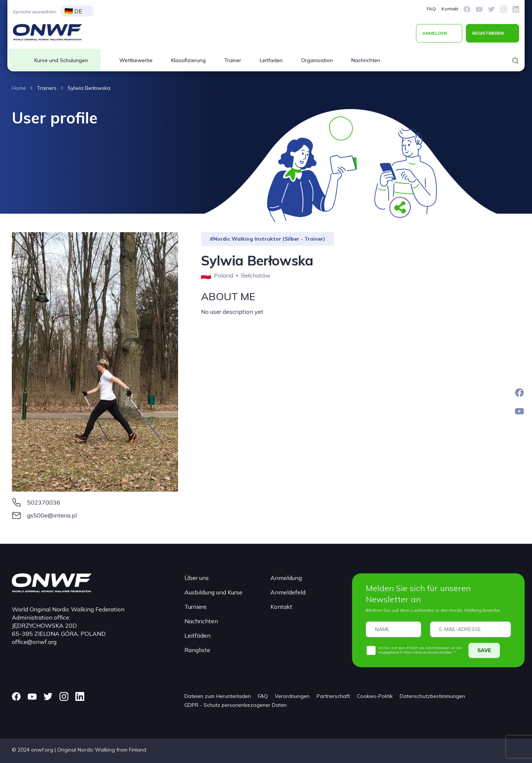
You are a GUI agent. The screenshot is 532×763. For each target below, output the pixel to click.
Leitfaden (271, 60)
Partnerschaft (333, 696)
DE (74, 11)
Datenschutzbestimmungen (432, 696)
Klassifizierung (188, 60)
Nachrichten (366, 60)
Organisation (317, 60)
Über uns (197, 578)
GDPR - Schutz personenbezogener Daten (236, 705)
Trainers (47, 88)
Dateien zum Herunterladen (218, 696)
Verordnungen (292, 696)
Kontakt (450, 9)
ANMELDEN (435, 33)
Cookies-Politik (375, 696)
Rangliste (197, 650)
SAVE (484, 650)
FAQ (431, 9)
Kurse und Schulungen (61, 60)
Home (19, 88)
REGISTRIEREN (488, 33)
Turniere (195, 607)
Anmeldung (286, 578)
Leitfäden (197, 635)
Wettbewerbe (136, 60)
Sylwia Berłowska (89, 88)
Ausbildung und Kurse (213, 592)
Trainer (233, 60)
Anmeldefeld (288, 592)
